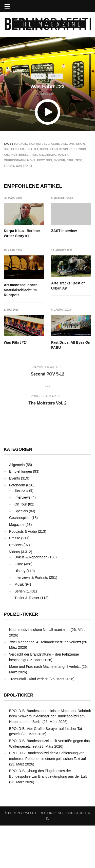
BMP (39, 144)
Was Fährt (24, 166)
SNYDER (59, 160)
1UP (16, 144)
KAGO (54, 149)
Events (15, 521)
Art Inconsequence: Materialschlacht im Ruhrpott (68, 285)
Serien (38, 76)
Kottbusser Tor (24, 155)
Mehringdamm (15, 160)
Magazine (17, 567)
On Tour (21, 547)
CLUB (55, 144)
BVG (47, 144)
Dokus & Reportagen (31, 600)
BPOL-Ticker (18, 738)
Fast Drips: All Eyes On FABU (71, 388)
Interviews (22, 540)
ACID (24, 144)
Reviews (16, 587)
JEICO (44, 149)
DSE (7, 149)
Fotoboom (17, 528)
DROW (81, 144)
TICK (79, 160)
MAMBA (63, 155)
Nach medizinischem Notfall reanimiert (39, 672)
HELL (29, 149)
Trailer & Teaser (27, 641)
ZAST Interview (64, 231)
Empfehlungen (21, 514)
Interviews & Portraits (31, 620)
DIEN (64, 144)
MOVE (31, 160)
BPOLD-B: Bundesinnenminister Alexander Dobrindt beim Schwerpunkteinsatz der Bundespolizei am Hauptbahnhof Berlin (50, 759)
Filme (19, 606)
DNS (72, 144)
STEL (70, 160)
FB (22, 149)
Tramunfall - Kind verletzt (29, 721)
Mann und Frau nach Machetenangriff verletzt (45, 709)
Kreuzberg (48, 155)
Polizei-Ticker (21, 657)
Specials (21, 554)
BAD (32, 144)
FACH (15, 149)
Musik (19, 627)
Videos (55, 76)
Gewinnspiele (20, 560)
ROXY (41, 160)
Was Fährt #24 (63, 338)
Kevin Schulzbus (73, 149)
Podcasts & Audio (23, 574)
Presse (15, 581)
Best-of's (21, 533)
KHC (7, 155)
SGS (49, 160)
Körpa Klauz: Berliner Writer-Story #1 (22, 233)
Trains (9, 166)
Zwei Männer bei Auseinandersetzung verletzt (45, 685)
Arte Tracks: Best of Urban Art (21, 340)
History (20, 613)
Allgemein (17, 507)
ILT (36, 149)
